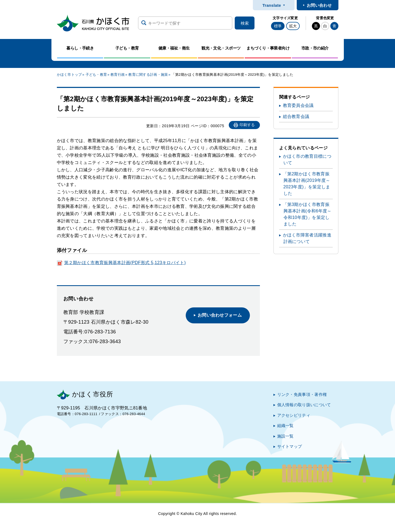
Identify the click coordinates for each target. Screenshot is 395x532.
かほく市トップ (69, 75)
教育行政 (118, 75)
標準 (278, 26)
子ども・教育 (96, 75)
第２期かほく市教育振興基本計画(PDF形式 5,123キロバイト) (125, 263)
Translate (272, 5)
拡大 (293, 26)
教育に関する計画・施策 (148, 75)
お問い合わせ (319, 5)
